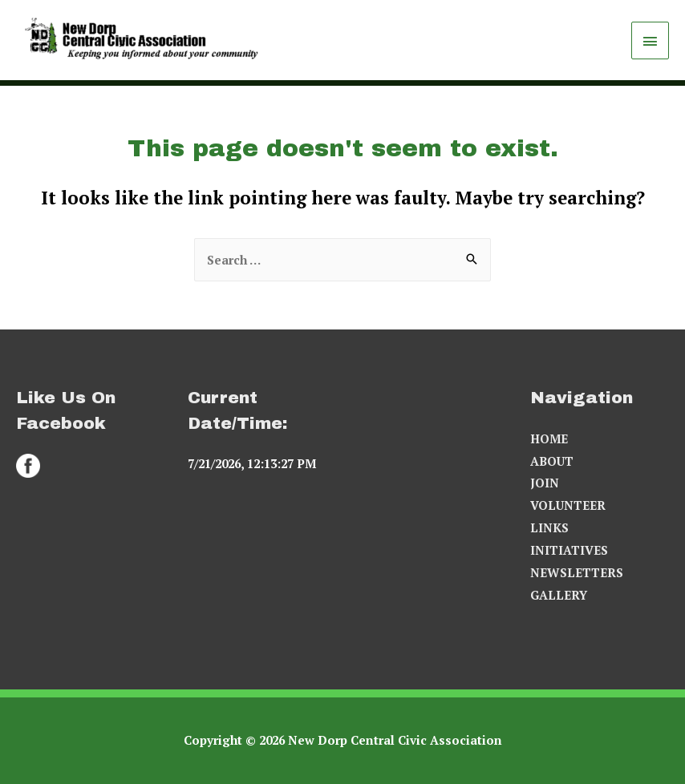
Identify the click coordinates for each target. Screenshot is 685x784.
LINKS (549, 527)
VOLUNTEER (568, 505)
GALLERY (559, 595)
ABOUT (552, 461)
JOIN (545, 483)
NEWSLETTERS (577, 572)
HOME (549, 438)
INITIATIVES (569, 550)
